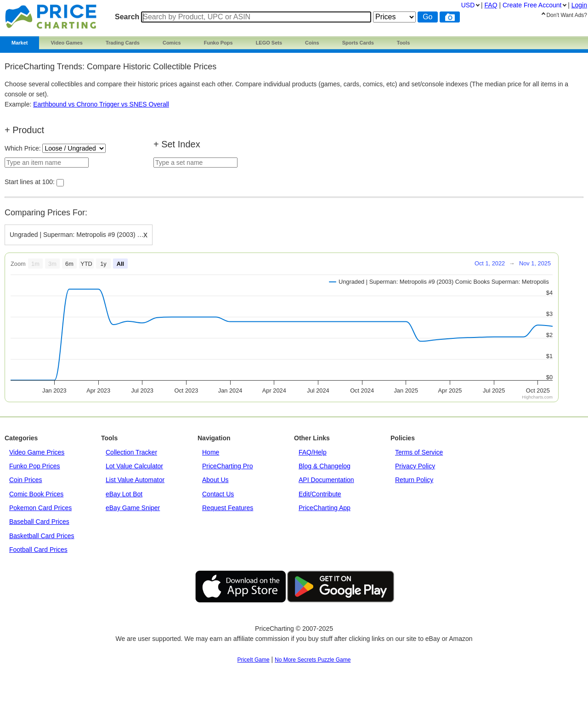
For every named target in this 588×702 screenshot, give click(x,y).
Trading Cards (123, 43)
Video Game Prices (37, 452)
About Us (215, 480)
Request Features (228, 508)
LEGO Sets (269, 43)
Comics (172, 43)
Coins (312, 43)
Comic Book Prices (36, 494)
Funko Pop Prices (35, 466)
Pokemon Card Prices (40, 508)
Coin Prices (26, 480)
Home (211, 452)
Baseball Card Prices (39, 522)
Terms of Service (419, 452)
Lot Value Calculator (134, 466)
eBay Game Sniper (133, 508)
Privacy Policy (415, 466)
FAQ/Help (313, 452)
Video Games (67, 43)
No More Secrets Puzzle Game (313, 660)
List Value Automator (135, 480)
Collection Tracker (131, 452)
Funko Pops (218, 43)
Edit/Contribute (320, 494)
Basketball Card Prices (42, 536)
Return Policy (414, 480)
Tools (404, 43)
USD (468, 5)
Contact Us (218, 494)
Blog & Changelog (325, 466)
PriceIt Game (254, 660)
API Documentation (326, 480)
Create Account (532, 5)
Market (20, 43)
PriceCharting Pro (228, 466)
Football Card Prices (38, 550)
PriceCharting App (325, 508)
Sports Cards (358, 43)
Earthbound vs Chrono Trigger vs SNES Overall (101, 104)
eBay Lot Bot (124, 494)
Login (579, 5)
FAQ (491, 5)
